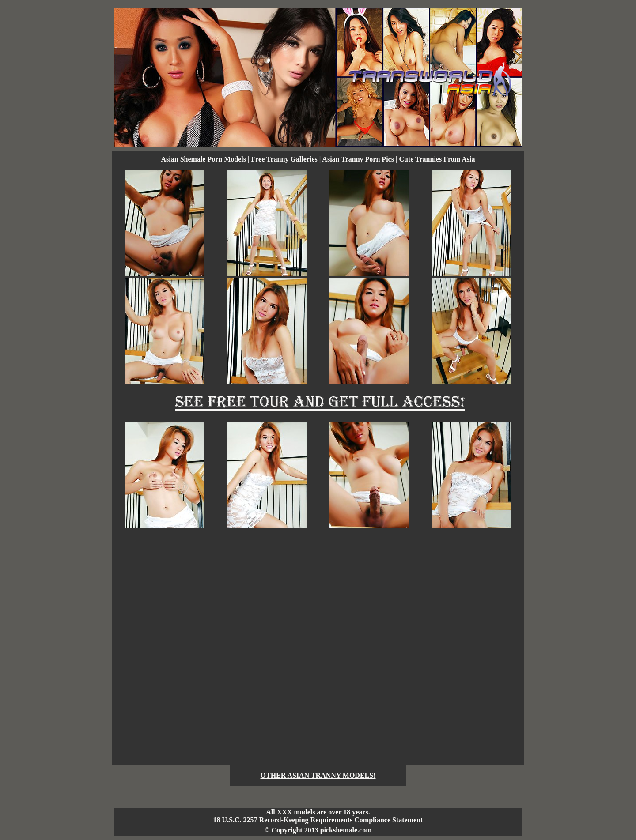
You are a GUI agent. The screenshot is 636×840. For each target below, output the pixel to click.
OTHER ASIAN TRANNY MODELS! (318, 775)
